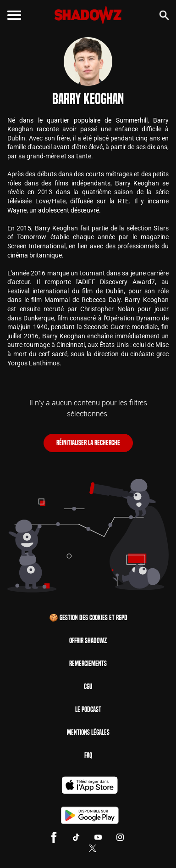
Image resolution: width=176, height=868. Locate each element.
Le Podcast (88, 709)
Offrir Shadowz (88, 641)
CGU (88, 686)
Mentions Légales (88, 732)
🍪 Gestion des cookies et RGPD (88, 618)
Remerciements (88, 664)
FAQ (88, 755)
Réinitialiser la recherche (88, 443)
